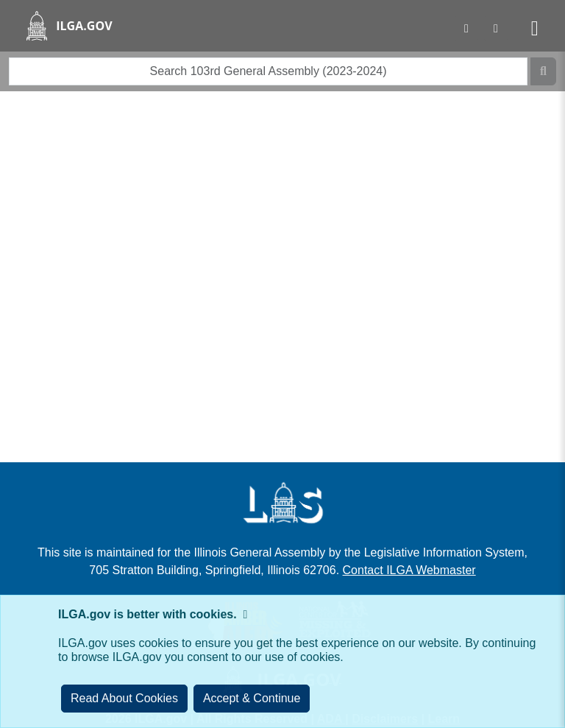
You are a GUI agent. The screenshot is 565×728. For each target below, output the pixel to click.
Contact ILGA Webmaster (409, 570)
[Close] (252, 699)
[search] (268, 71)
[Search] (543, 71)
